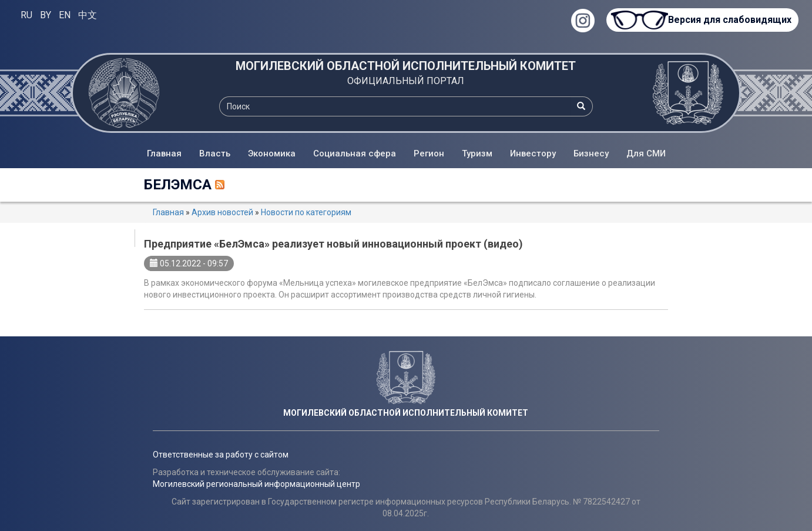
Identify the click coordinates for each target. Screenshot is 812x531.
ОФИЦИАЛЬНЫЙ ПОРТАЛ (406, 81)
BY (46, 15)
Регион (429, 153)
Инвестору (533, 153)
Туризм (477, 153)
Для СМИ (646, 153)
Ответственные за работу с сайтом (221, 455)
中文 (88, 15)
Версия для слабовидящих (730, 20)
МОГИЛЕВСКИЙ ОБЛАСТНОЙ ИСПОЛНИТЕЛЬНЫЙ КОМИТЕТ (406, 66)
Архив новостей (222, 212)
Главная (164, 153)
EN (65, 15)
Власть (215, 153)
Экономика (272, 153)
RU (26, 15)
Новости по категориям (306, 212)
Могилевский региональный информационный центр (256, 484)
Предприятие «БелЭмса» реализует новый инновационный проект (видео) (333, 244)
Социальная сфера (355, 153)
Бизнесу (591, 153)
